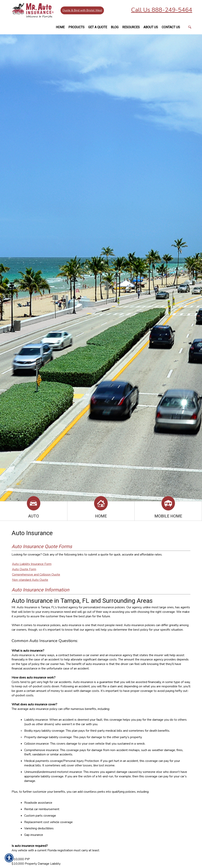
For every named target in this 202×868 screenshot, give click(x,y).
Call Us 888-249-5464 (162, 10)
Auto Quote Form (24, 569)
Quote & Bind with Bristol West (83, 11)
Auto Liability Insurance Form (32, 564)
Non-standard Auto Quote (30, 580)
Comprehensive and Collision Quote (36, 575)
